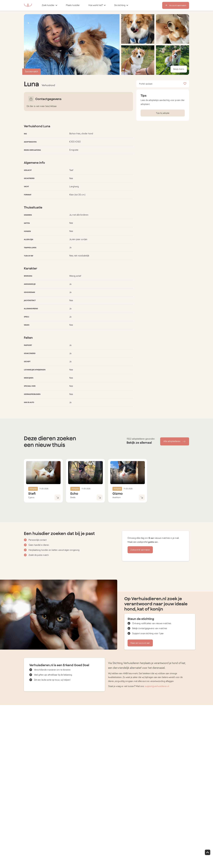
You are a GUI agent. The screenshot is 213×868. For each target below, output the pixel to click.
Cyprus (31, 497)
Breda (73, 497)
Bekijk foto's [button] (179, 69)
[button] (85, 5)
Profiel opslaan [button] (163, 84)
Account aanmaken (176, 5)
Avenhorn (117, 497)
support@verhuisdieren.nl (157, 686)
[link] (73, 5)
